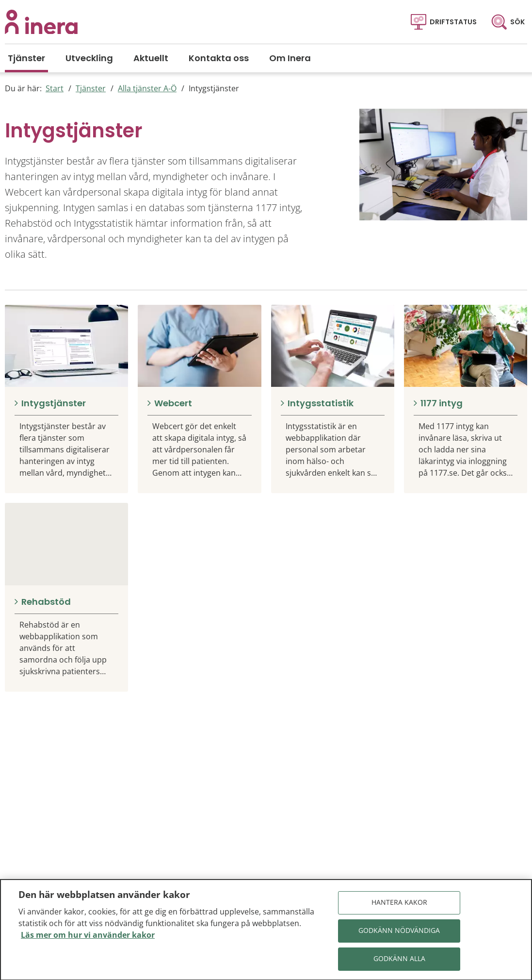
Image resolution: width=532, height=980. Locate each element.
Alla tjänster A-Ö (147, 88)
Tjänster (91, 88)
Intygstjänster (214, 88)
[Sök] (508, 22)
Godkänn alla (399, 962)
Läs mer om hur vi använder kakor (88, 938)
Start (55, 88)
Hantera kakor (399, 906)
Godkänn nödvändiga (399, 934)
